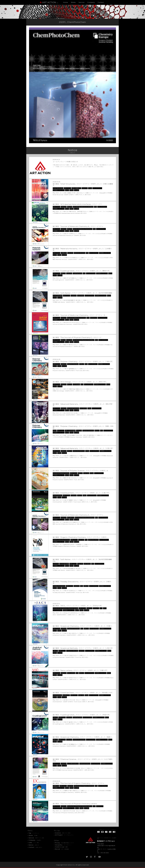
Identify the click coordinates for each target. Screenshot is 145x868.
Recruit (62, 849)
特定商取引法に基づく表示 (61, 847)
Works (73, 2)
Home (65, 2)
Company (91, 2)
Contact (101, 2)
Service (82, 2)
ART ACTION (49, 2)
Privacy (65, 843)
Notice (34, 845)
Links (34, 843)
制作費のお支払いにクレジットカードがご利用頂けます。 (108, 830)
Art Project (64, 835)
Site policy (63, 845)
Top (34, 833)
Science (63, 833)
